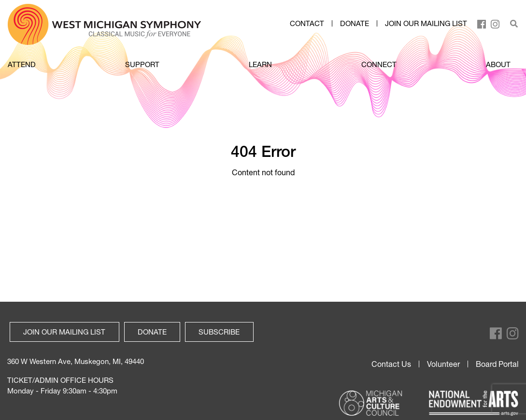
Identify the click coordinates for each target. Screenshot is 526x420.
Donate (355, 24)
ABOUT (498, 64)
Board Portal (497, 364)
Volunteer (443, 364)
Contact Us (391, 364)
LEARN (260, 64)
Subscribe (219, 332)
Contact (307, 24)
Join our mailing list (426, 24)
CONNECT (379, 64)
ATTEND (22, 64)
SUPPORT (142, 64)
